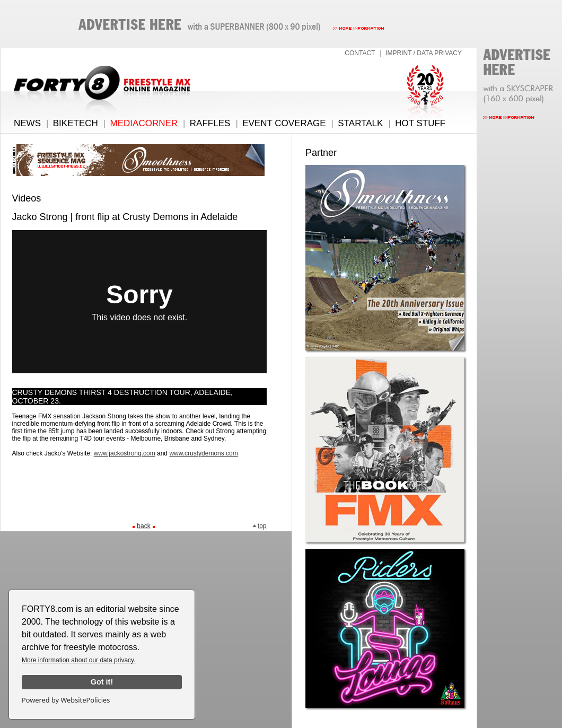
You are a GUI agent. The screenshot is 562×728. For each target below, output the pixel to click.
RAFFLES (210, 123)
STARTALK (360, 123)
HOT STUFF (420, 123)
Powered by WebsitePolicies (66, 700)
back (143, 526)
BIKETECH (76, 123)
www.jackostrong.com (125, 453)
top (259, 526)
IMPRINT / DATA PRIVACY (424, 53)
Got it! (102, 682)
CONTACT (360, 53)
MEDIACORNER (144, 123)
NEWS (27, 123)
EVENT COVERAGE (284, 123)
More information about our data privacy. (79, 660)
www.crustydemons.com (203, 453)
